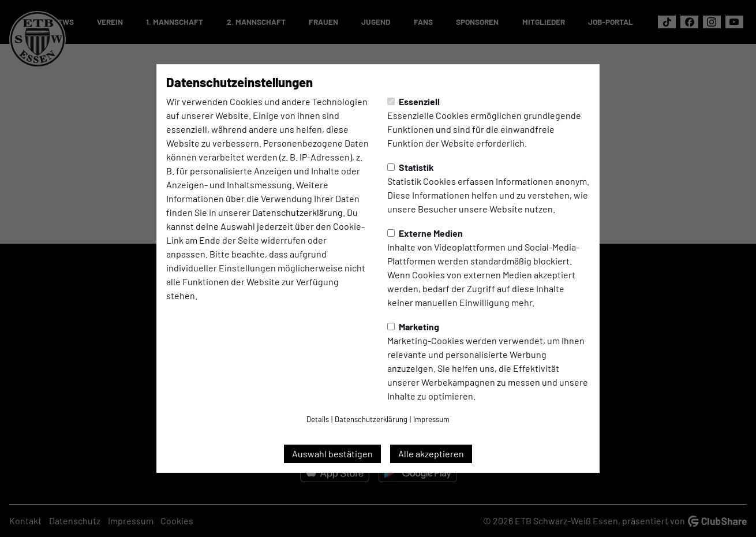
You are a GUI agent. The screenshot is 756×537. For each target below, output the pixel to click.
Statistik (411, 167)
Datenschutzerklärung (297, 212)
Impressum (431, 419)
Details (318, 419)
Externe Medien (425, 233)
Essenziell (413, 101)
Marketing (413, 327)
